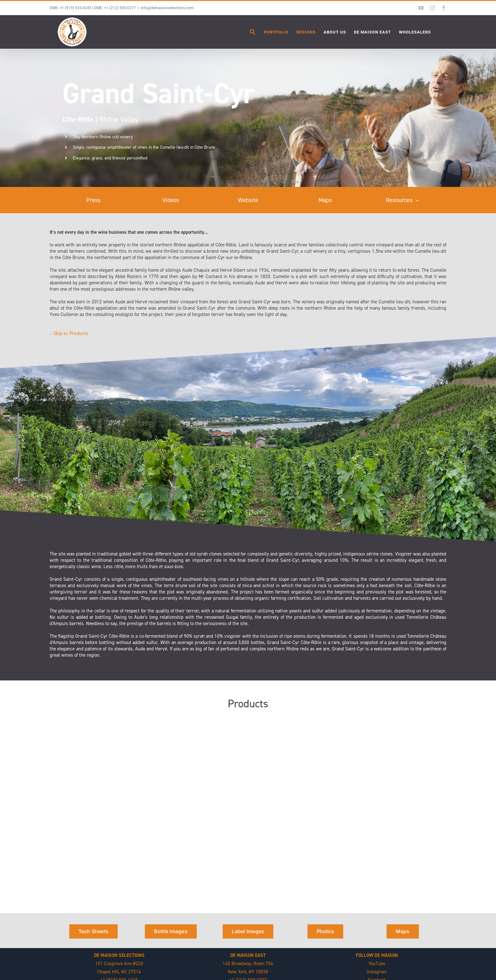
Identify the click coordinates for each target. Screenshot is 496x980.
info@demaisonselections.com (167, 8)
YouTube (377, 964)
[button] (253, 32)
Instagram (377, 972)
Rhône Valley (100, 119)
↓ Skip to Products (69, 333)
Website (248, 200)
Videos (171, 200)
